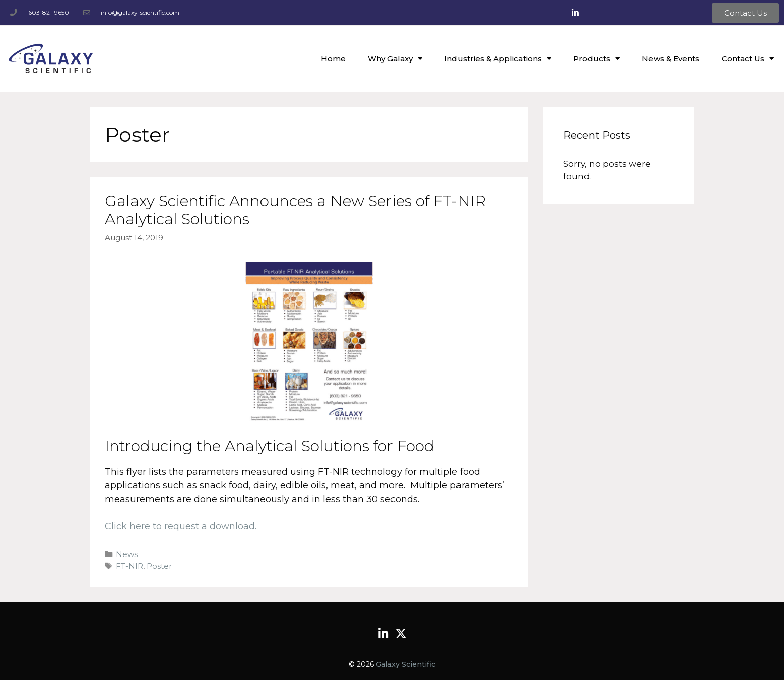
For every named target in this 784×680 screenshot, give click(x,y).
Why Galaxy (395, 59)
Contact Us (748, 59)
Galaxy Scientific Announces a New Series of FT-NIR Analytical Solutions (295, 210)
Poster (159, 566)
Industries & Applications (498, 59)
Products (597, 59)
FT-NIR (129, 566)
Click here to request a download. (181, 526)
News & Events (671, 59)
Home (333, 59)
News (127, 554)
